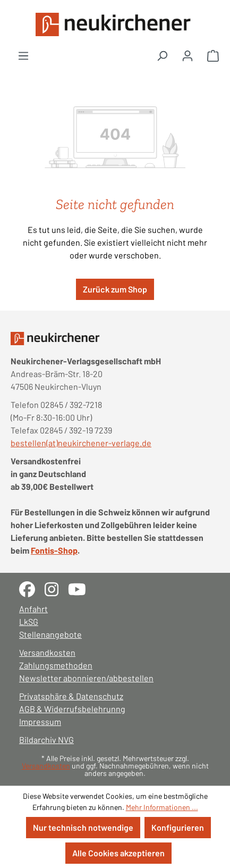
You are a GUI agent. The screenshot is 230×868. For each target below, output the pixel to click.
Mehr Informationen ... (162, 807)
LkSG (29, 621)
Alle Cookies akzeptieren (118, 853)
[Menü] (23, 55)
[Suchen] (162, 55)
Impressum (40, 721)
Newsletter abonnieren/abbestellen (86, 678)
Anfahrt (33, 609)
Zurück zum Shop (115, 289)
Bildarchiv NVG (46, 740)
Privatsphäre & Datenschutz (71, 696)
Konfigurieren (178, 827)
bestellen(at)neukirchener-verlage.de (81, 443)
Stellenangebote (50, 634)
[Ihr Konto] (188, 55)
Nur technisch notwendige (83, 827)
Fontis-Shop (54, 550)
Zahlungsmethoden (56, 665)
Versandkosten (47, 652)
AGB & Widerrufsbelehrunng (72, 709)
